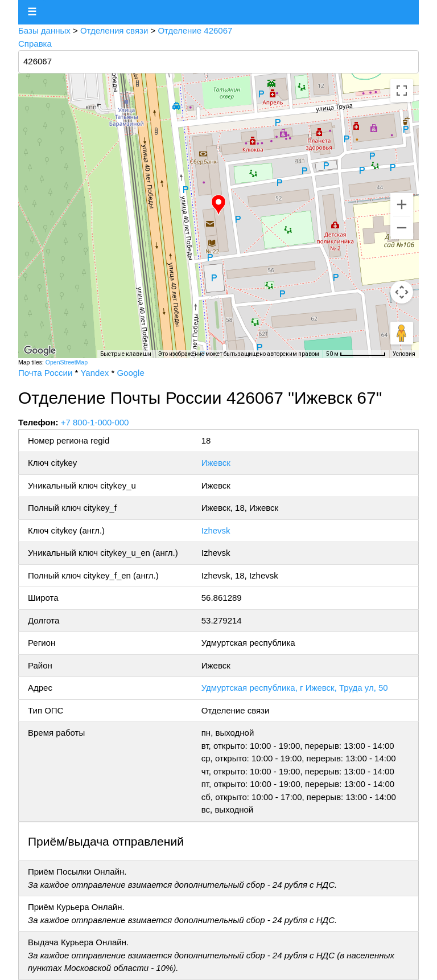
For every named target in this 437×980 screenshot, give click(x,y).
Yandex (94, 373)
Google (130, 373)
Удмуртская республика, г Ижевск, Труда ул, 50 (295, 688)
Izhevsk (216, 530)
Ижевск (216, 463)
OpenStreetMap (67, 362)
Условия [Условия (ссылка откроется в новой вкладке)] (404, 354)
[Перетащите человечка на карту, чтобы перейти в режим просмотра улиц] (402, 333)
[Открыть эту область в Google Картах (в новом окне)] (40, 351)
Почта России (45, 373)
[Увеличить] (402, 204)
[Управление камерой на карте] (402, 292)
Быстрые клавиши (126, 354)
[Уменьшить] (402, 228)
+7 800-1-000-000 (95, 422)
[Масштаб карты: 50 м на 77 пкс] (356, 354)
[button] (218, 205)
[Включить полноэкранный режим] (402, 91)
